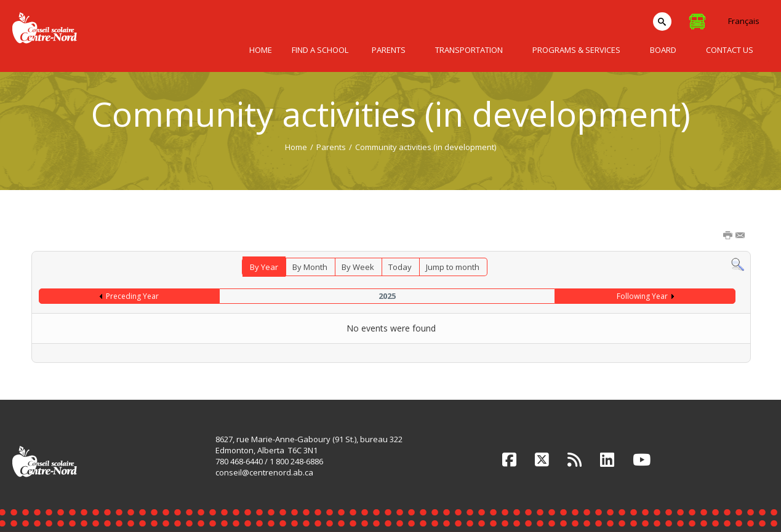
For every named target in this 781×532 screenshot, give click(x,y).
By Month (310, 267)
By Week (358, 267)
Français (744, 21)
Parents (331, 147)
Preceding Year (132, 296)
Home (296, 147)
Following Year (642, 296)
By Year (264, 267)
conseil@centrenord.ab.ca (264, 472)
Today (400, 267)
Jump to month (453, 267)
